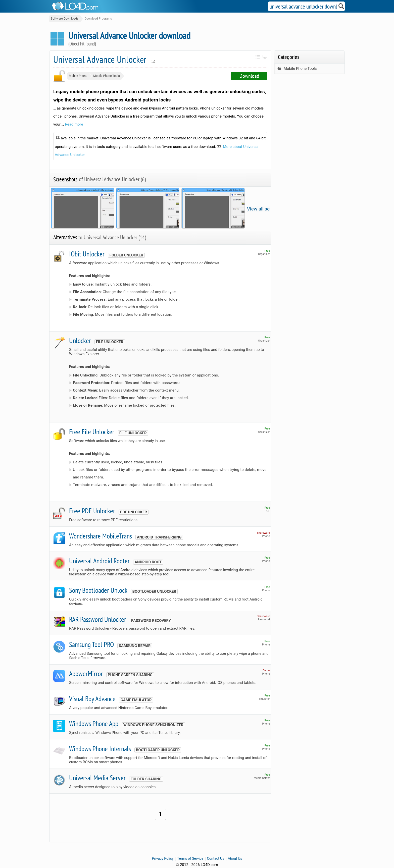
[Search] (341, 6)
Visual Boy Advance (92, 699)
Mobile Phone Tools (106, 76)
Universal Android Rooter (99, 561)
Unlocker (80, 340)
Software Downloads (65, 19)
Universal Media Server (97, 778)
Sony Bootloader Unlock (98, 590)
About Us (235, 858)
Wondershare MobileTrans (101, 536)
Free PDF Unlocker (92, 511)
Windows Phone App (94, 723)
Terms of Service (190, 858)
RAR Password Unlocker (98, 619)
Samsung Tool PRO (91, 644)
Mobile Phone (78, 76)
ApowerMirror (86, 673)
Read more (74, 124)
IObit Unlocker (87, 254)
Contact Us (216, 858)
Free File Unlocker (92, 432)
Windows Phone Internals (100, 749)
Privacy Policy (163, 858)
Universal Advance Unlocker (104, 59)
